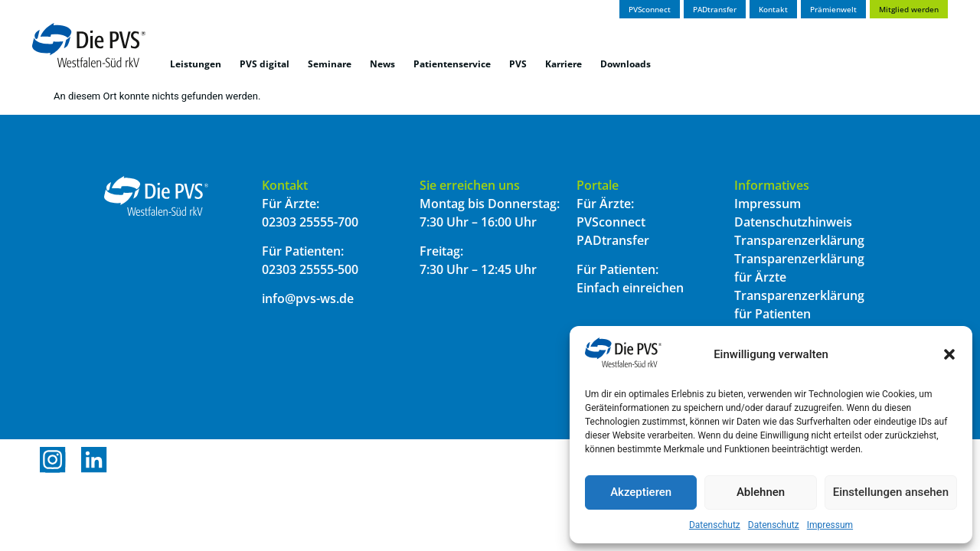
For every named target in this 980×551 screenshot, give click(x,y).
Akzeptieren (641, 492)
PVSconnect (611, 222)
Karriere (563, 64)
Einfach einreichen (630, 288)
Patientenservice (452, 64)
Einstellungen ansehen (891, 492)
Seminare (330, 64)
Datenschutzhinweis (793, 222)
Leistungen (196, 64)
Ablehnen (761, 492)
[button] (949, 354)
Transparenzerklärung (799, 240)
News (382, 64)
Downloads (626, 64)
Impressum (830, 525)
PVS (518, 64)
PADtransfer (613, 240)
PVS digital (265, 64)
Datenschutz (715, 525)
